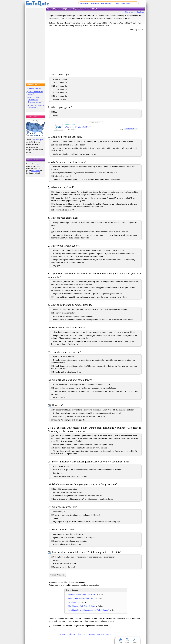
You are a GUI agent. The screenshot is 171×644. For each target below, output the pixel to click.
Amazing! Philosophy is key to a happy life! (68, 420)
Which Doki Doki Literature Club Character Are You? (35, 100)
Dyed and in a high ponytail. (63, 357)
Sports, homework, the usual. (63, 567)
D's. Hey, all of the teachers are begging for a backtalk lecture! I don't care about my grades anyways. (90, 232)
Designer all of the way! (61, 176)
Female (55, 115)
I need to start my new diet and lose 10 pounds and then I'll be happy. (78, 417)
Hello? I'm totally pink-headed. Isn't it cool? (68, 145)
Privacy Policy (82, 634)
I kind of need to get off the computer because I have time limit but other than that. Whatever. (87, 470)
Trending (134, 641)
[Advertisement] (96, 51)
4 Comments (129, 12)
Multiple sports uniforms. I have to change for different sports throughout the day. (82, 444)
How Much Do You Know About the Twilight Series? (89, 610)
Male (54, 112)
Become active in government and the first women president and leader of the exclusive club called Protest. (92, 320)
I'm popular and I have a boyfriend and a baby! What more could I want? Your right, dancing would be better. (93, 410)
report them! (36, 171)
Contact (92, 634)
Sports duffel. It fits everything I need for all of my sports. (73, 538)
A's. (54, 228)
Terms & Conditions (67, 634)
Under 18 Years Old (60, 79)
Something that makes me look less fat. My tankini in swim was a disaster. (80, 448)
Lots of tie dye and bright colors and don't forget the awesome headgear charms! (82, 499)
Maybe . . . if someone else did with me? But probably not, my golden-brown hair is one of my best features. (92, 141)
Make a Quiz (84, 3)
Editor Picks (126, 3)
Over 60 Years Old (59, 99)
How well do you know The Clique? (82, 594)
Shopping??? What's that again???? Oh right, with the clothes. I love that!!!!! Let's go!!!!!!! (85, 179)
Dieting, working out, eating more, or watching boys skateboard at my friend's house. (84, 388)
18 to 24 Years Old (59, 83)
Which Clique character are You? (81, 598)
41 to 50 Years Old (59, 93)
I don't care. (57, 473)
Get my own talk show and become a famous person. (72, 316)
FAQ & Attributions (104, 634)
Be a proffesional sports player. (64, 313)
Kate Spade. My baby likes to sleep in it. (67, 534)
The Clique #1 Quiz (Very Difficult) (82, 606)
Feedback (140, 12)
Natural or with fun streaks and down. (66, 372)
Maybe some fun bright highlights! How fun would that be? (74, 154)
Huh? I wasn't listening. (61, 466)
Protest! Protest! (58, 397)
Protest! (55, 560)
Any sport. (56, 266)
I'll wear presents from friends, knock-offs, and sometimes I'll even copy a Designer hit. (84, 173)
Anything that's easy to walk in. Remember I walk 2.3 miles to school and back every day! (85, 522)
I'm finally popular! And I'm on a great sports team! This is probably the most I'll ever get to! (86, 413)
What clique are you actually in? (78, 127)
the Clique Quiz (74, 602)
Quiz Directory (106, 3)
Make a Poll (95, 3)
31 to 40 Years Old (59, 89)
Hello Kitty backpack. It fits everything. (66, 544)
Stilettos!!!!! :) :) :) (59, 512)
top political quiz (37, 140)
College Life (129, 129)
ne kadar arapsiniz (34, 88)
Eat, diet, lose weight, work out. (64, 564)
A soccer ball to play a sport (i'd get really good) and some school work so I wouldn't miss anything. (89, 297)
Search (127, 641)
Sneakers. (56, 518)
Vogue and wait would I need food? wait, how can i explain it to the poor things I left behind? (87, 294)
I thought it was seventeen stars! (64, 489)
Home (120, 641)
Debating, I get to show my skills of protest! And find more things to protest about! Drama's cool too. (89, 250)
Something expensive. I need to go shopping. (69, 541)
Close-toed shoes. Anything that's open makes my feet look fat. (76, 515)
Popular (116, 3)
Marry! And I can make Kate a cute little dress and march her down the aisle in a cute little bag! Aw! (89, 310)
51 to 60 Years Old (59, 96)
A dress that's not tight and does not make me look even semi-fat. (77, 496)
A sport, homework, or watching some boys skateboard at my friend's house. (81, 385)
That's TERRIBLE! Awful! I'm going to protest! (69, 476)
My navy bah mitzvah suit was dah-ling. (67, 492)
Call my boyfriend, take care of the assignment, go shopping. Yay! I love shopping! (83, 557)
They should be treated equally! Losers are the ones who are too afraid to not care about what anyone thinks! (93, 332)
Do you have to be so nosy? (63, 210)
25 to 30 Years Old (59, 86)
